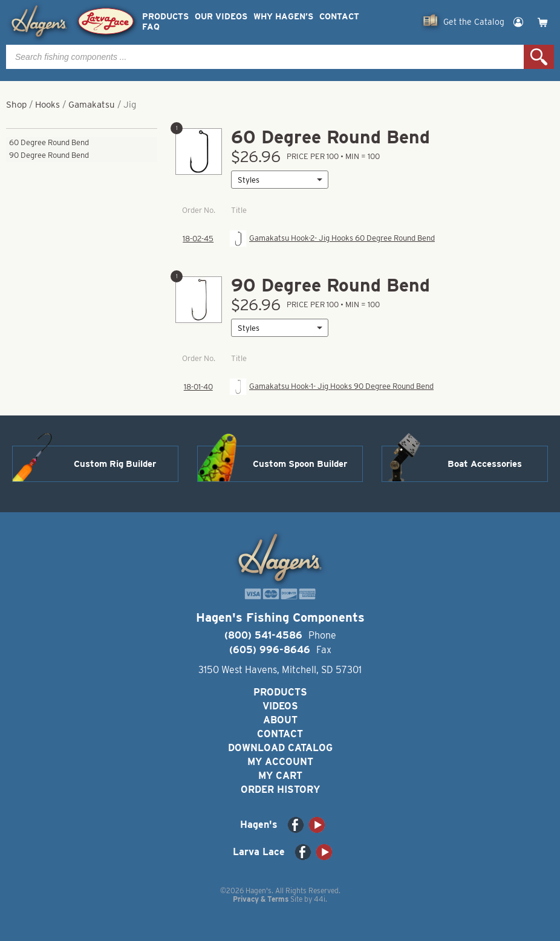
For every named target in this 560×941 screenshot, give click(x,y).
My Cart (280, 776)
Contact (339, 17)
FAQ (151, 27)
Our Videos (221, 17)
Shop (16, 105)
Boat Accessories (485, 464)
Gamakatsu (92, 105)
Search (539, 57)
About (280, 720)
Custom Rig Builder (115, 464)
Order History (280, 790)
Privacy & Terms (261, 899)
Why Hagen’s (283, 17)
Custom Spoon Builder (300, 464)
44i (320, 899)
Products (165, 17)
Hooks (47, 105)
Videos (280, 706)
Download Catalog (280, 748)
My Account (280, 762)
